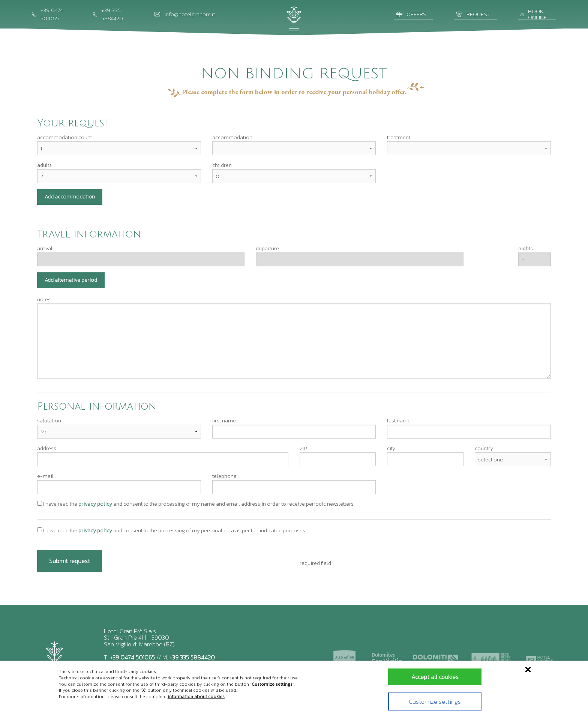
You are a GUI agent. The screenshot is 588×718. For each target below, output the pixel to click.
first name (224, 421)
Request (473, 14)
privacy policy (95, 504)
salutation (49, 421)
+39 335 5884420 (192, 657)
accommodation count (64, 137)
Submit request (70, 561)
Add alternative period (71, 280)
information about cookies (196, 697)
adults (44, 165)
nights (526, 249)
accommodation (232, 137)
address (47, 448)
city (391, 448)
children (222, 165)
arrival (45, 249)
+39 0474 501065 (132, 657)
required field (315, 563)
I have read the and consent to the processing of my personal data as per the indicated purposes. (172, 531)
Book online (534, 14)
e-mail (45, 476)
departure (267, 249)
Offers (411, 14)
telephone (224, 476)
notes (44, 300)
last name (399, 421)
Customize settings (430, 701)
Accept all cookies (430, 677)
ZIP (303, 448)
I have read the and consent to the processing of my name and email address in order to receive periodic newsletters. (196, 504)
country (484, 448)
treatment (399, 137)
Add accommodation (70, 197)
